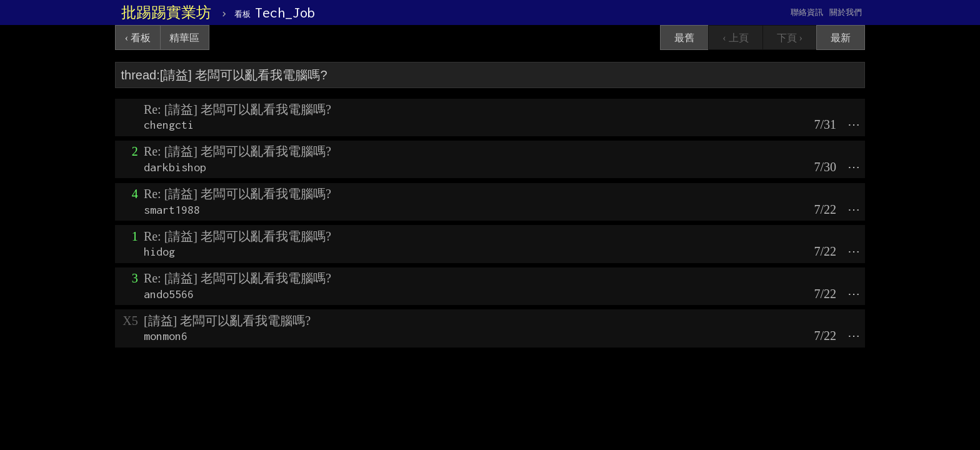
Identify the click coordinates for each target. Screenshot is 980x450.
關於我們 (846, 12)
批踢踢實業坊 (166, 12)
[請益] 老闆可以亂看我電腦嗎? (227, 321)
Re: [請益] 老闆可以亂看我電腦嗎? (237, 109)
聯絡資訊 (807, 12)
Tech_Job (275, 12)
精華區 (184, 38)
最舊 (684, 38)
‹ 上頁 (735, 38)
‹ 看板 (138, 38)
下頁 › (790, 38)
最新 (841, 38)
